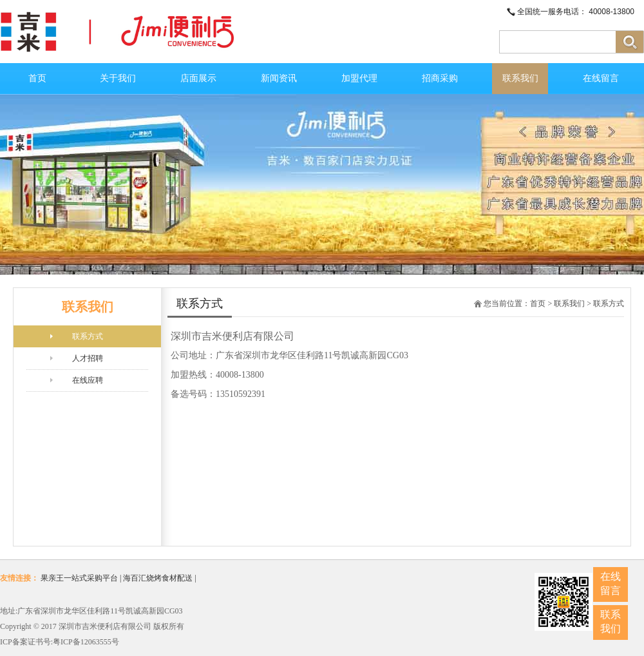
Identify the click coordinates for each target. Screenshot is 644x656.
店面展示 (198, 78)
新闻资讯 (279, 78)
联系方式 (88, 336)
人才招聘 (88, 358)
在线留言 (601, 78)
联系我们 (520, 78)
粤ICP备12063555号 (86, 642)
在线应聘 (88, 380)
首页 (37, 78)
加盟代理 (359, 78)
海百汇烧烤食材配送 (158, 578)
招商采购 (440, 78)
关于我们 (118, 78)
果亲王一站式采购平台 (79, 578)
